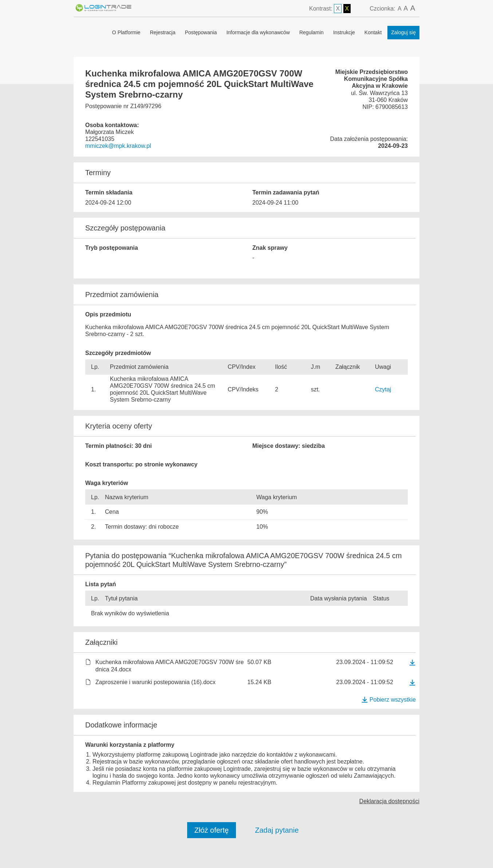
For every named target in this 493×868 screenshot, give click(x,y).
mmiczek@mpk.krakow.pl (118, 146)
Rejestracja (163, 32)
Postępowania (201, 32)
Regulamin (311, 32)
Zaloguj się (403, 32)
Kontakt (373, 32)
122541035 (100, 139)
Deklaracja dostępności (389, 801)
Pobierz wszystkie (389, 700)
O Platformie (126, 32)
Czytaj (383, 389)
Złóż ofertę (212, 830)
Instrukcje (344, 32)
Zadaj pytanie (277, 830)
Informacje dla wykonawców (258, 32)
